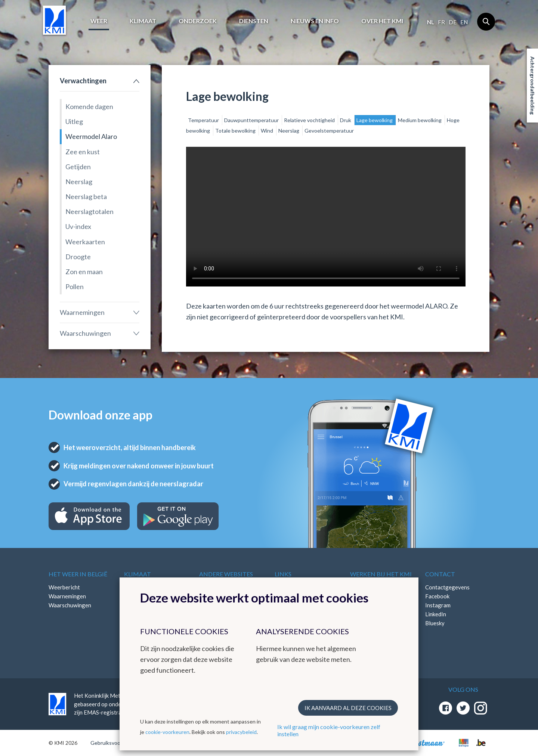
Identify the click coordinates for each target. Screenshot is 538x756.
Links (283, 574)
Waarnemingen (82, 312)
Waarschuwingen (85, 333)
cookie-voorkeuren (167, 732)
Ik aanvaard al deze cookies (348, 708)
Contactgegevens (447, 587)
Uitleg (74, 121)
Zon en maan (84, 272)
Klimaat (143, 21)
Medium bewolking (420, 120)
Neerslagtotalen (89, 211)
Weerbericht (64, 587)
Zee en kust (83, 152)
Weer (99, 21)
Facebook (437, 596)
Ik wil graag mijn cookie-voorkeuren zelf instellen (329, 730)
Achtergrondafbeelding (533, 86)
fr (441, 22)
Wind (268, 131)
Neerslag (79, 182)
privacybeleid (241, 732)
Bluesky (435, 623)
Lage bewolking (375, 120)
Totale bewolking (236, 131)
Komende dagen (89, 106)
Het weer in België (78, 574)
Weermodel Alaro (91, 136)
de (453, 22)
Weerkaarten (85, 242)
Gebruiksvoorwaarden (116, 743)
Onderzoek (198, 21)
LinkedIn (436, 614)
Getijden (78, 167)
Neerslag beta (86, 196)
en (464, 22)
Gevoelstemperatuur (329, 131)
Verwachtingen (83, 81)
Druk (346, 120)
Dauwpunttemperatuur (252, 120)
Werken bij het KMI (381, 574)
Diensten (254, 21)
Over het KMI (382, 21)
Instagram (438, 605)
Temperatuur (204, 120)
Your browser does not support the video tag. (326, 217)
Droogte (78, 257)
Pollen (75, 286)
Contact (440, 574)
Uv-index (78, 226)
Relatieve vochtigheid (310, 120)
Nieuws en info (315, 21)
